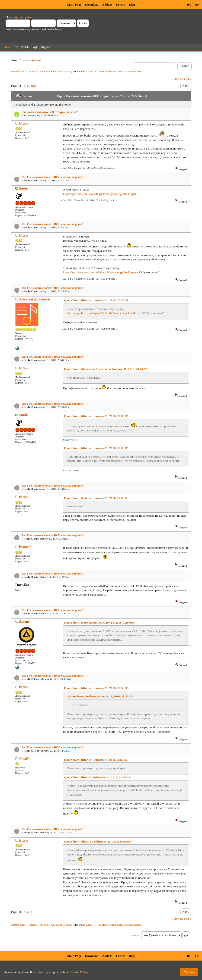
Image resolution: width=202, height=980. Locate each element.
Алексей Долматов (35, 299)
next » (188, 79)
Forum (120, 5)
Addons (107, 5)
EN (197, 5)
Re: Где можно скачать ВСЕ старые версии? (52, 177)
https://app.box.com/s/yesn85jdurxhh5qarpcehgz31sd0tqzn (99, 194)
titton (23, 123)
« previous (178, 79)
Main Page (74, 5)
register (27, 17)
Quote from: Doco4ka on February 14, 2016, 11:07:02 (99, 623)
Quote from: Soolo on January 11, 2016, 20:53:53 (96, 498)
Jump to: (136, 935)
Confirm (189, 972)
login (16, 17)
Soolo (23, 188)
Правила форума (30, 60)
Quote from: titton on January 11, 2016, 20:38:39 (96, 300)
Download (92, 5)
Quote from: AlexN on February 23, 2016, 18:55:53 (98, 841)
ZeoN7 (90, 71)
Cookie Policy (79, 972)
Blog (132, 5)
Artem (24, 621)
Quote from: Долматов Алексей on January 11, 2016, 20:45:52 (106, 369)
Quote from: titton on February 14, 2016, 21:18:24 (97, 777)
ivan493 (25, 547)
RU (189, 5)
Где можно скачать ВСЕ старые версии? (50, 112)
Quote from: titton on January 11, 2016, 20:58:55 (96, 688)
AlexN (24, 759)
